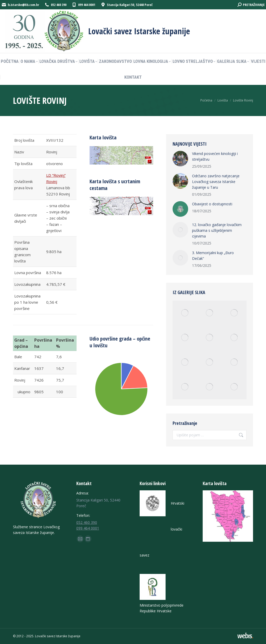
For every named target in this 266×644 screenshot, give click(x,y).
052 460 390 (87, 522)
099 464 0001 (88, 528)
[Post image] (180, 159)
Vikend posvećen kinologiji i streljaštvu (215, 156)
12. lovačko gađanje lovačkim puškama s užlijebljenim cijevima (217, 230)
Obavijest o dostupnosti (212, 204)
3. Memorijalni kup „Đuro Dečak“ (213, 256)
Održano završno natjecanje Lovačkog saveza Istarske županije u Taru (216, 182)
